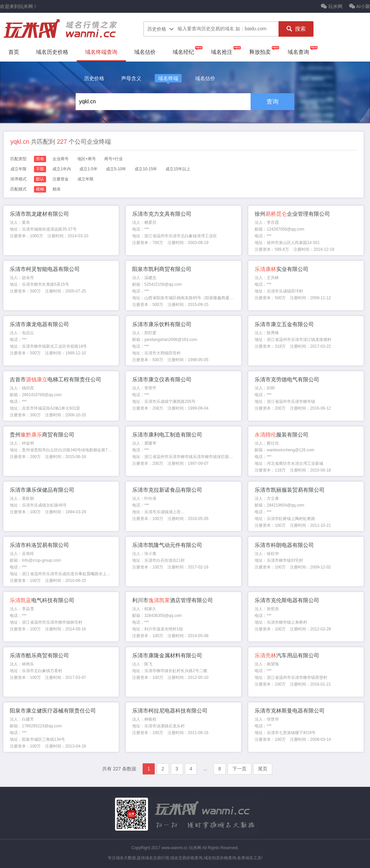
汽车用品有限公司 (287, 655)
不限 (40, 169)
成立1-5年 (88, 169)
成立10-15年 (146, 169)
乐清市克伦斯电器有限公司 (287, 600)
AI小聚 (360, 6)
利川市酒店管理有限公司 (173, 600)
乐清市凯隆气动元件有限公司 (167, 545)
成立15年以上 (178, 169)
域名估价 (145, 52)
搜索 (296, 29)
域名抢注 (222, 52)
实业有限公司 (282, 269)
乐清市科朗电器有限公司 (284, 545)
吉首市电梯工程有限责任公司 (55, 379)
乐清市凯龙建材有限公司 (39, 214)
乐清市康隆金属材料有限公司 (167, 655)
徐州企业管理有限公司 (292, 214)
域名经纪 (183, 52)
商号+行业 (114, 159)
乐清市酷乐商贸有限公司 (39, 655)
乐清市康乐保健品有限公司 (42, 490)
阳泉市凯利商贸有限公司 (162, 269)
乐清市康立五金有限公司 (284, 324)
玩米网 (332, 6)
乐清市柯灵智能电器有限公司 (45, 269)
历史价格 (94, 78)
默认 (40, 179)
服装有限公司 (282, 435)
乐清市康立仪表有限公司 (162, 379)
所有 (40, 159)
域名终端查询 (101, 52)
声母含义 (131, 78)
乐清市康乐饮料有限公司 (162, 324)
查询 (272, 102)
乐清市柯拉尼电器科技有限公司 (170, 711)
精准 (57, 189)
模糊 (40, 189)
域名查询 (298, 52)
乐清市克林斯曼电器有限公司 (290, 711)
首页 (14, 52)
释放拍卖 (260, 52)
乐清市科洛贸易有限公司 (39, 545)
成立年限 (85, 179)
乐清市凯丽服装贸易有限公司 (290, 490)
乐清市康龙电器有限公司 (39, 324)
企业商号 (61, 159)
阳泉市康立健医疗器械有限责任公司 (53, 711)
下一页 (239, 769)
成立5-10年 (116, 169)
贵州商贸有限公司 (42, 435)
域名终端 (168, 78)
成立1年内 (62, 169)
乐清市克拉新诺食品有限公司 (167, 490)
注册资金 (61, 179)
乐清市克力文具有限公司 (162, 214)
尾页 (263, 769)
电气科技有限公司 (42, 600)
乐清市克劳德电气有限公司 (287, 379)
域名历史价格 (52, 52)
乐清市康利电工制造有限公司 (167, 435)
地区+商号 (87, 159)
